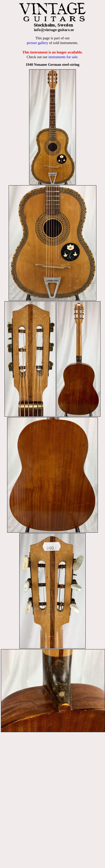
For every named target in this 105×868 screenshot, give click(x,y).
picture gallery (37, 43)
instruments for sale (63, 57)
